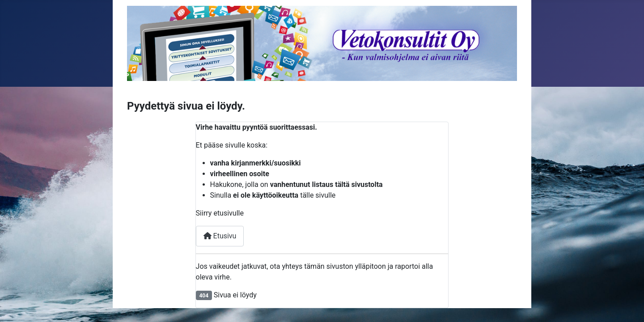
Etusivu (220, 236)
